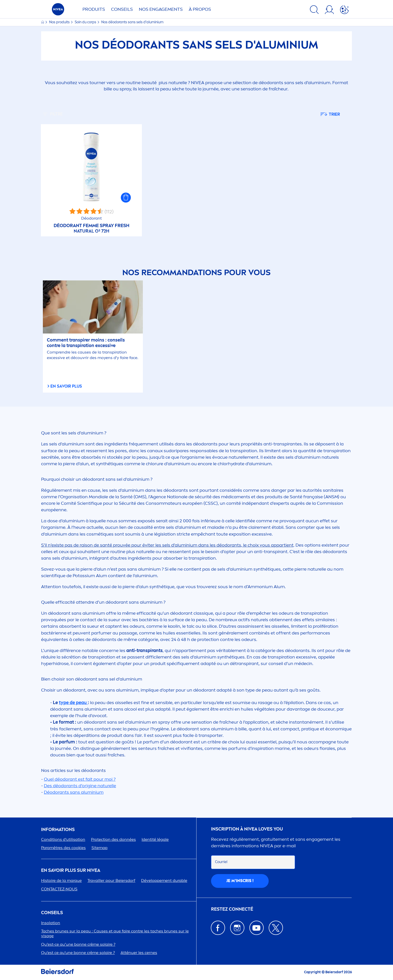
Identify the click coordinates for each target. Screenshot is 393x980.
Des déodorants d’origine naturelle (80, 786)
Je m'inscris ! (240, 881)
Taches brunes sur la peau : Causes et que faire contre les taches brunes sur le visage (115, 933)
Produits (94, 9)
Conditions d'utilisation (63, 839)
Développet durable (164, 880)
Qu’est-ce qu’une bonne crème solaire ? (78, 944)
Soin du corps (86, 22)
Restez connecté (232, 909)
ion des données (113, 839)
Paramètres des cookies (63, 848)
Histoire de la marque (61, 880)
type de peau (73, 703)
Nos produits (60, 22)
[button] (126, 198)
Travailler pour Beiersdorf (111, 880)
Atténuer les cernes (139, 953)
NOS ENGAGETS (161, 9)
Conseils (122, 9)
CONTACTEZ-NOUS (59, 889)
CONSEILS (52, 913)
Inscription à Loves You (247, 829)
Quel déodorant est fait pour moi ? (80, 779)
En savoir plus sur (71, 870)
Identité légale (155, 839)
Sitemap (100, 848)
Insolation (51, 923)
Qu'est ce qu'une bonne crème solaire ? (78, 953)
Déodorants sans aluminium (74, 792)
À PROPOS (200, 9)
